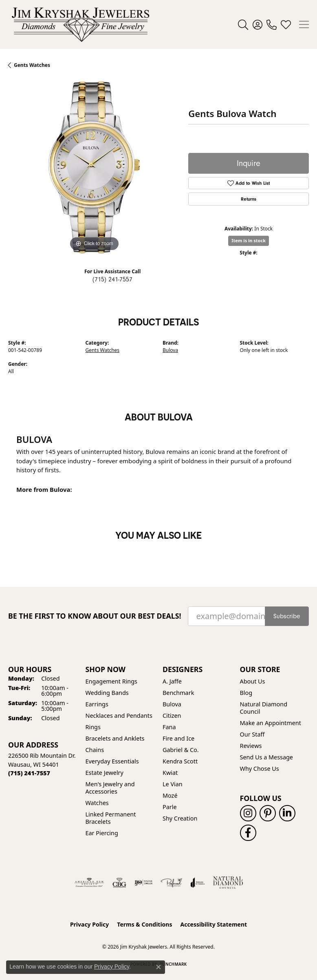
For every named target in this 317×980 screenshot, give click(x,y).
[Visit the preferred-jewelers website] (172, 883)
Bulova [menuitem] (172, 704)
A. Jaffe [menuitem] (172, 681)
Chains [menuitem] (95, 750)
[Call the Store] (29, 773)
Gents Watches (103, 350)
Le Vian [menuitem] (173, 784)
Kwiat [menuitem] (170, 773)
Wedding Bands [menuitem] (107, 693)
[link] (272, 24)
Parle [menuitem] (170, 807)
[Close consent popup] (158, 967)
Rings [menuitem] (93, 727)
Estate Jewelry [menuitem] (105, 773)
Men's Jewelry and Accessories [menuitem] (110, 788)
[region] (94, 167)
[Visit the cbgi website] (119, 883)
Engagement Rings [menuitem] (112, 681)
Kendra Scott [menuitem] (180, 761)
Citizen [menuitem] (172, 716)
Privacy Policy (89, 924)
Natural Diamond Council (264, 708)
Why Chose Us (260, 769)
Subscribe (287, 616)
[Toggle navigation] (304, 24)
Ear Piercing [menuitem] (102, 833)
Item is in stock (249, 240)
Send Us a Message (266, 757)
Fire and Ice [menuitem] (178, 738)
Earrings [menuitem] (97, 704)
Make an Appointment (271, 723)
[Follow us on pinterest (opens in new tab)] (268, 813)
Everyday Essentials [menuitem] (112, 761)
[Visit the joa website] (198, 883)
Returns (249, 199)
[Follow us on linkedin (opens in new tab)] (287, 813)
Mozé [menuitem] (170, 795)
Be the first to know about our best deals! (95, 616)
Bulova (170, 350)
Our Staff (252, 734)
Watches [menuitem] (97, 803)
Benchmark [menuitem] (178, 693)
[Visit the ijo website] (144, 883)
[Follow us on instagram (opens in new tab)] (248, 813)
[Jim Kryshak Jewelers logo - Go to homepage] (80, 24)
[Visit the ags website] (89, 883)
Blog (246, 693)
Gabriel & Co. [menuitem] (181, 750)
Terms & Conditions (144, 924)
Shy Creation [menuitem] (180, 818)
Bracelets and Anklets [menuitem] (115, 738)
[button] (243, 24)
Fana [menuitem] (169, 727)
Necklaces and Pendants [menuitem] (119, 716)
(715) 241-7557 (112, 279)
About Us (253, 681)
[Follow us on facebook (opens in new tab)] (248, 833)
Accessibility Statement (214, 924)
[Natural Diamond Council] (228, 883)
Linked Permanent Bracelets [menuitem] (111, 818)
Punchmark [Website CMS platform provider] (173, 964)
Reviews (251, 746)
